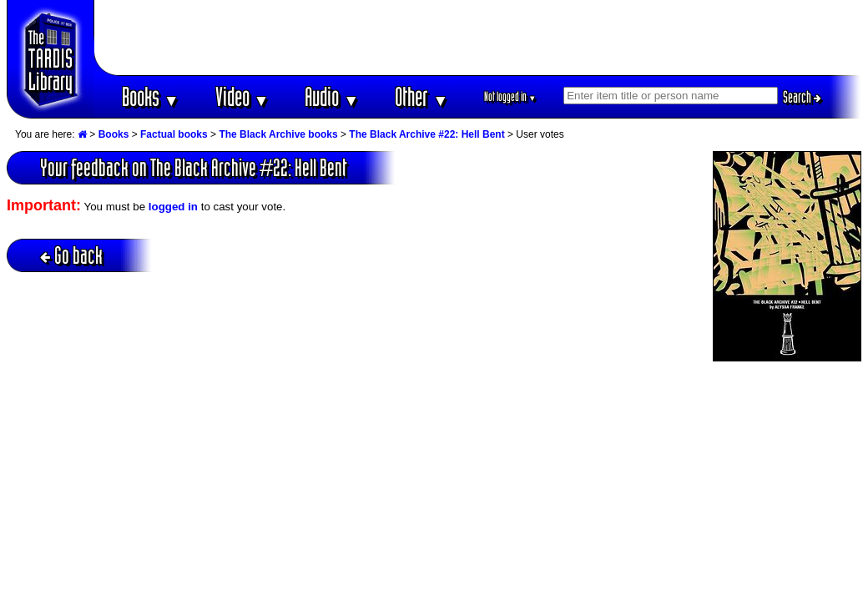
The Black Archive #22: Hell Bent (426, 134)
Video (242, 96)
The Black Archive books (278, 134)
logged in (173, 207)
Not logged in (510, 96)
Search (802, 97)
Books (151, 96)
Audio (332, 96)
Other (421, 96)
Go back (71, 255)
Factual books (174, 134)
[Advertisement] (478, 38)
